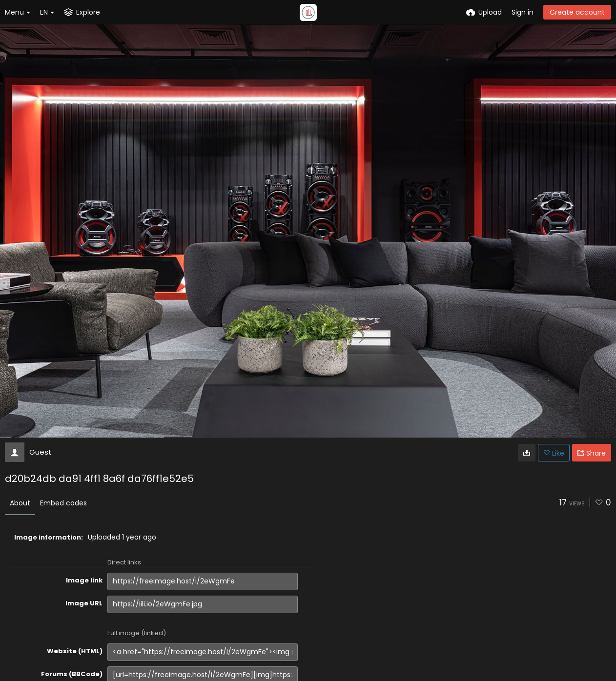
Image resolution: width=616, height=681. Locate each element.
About (20, 503)
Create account (577, 12)
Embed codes (63, 503)
